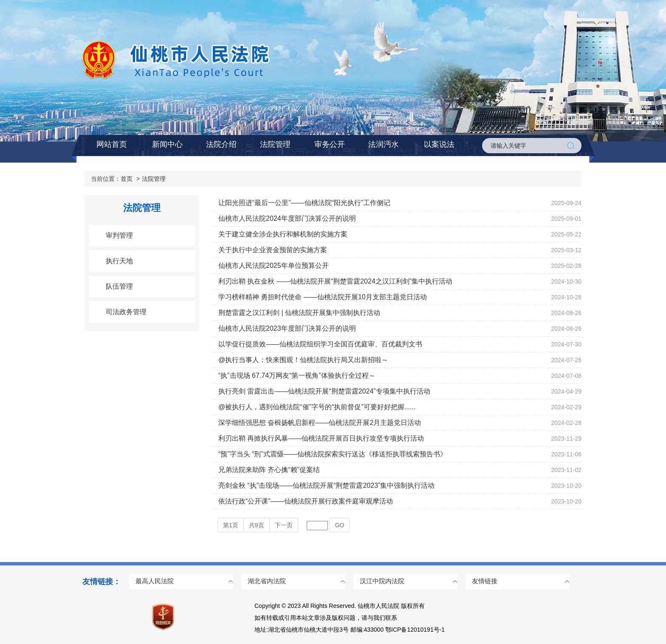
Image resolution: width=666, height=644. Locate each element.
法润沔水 (384, 144)
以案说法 (439, 144)
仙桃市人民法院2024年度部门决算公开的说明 (287, 218)
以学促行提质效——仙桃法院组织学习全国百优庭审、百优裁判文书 (320, 344)
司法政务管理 (126, 312)
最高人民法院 (155, 581)
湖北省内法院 (267, 581)
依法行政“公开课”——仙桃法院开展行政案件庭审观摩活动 (306, 501)
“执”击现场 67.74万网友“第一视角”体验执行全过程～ (297, 375)
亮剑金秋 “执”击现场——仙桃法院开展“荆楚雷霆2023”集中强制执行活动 (326, 485)
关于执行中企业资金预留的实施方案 (273, 250)
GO (340, 525)
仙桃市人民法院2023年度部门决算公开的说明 (287, 328)
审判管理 (119, 235)
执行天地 (119, 261)
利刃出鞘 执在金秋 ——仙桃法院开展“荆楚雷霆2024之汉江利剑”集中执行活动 (335, 281)
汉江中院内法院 (382, 581)
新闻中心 (167, 144)
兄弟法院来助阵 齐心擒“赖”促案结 (269, 470)
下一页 (284, 525)
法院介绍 (221, 144)
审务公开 (330, 144)
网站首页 (112, 144)
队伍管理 (119, 286)
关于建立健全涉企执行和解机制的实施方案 (283, 234)
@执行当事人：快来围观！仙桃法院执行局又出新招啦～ (303, 360)
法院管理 (275, 144)
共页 (257, 525)
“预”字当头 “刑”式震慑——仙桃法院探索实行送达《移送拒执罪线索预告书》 (333, 454)
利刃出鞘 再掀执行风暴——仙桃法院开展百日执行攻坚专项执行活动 (321, 438)
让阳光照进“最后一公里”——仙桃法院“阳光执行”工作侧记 (304, 203)
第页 (231, 525)
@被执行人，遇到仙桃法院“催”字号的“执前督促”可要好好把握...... (317, 407)
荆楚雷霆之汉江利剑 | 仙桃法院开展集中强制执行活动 (299, 313)
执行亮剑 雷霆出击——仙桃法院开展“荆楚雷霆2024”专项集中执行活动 (324, 391)
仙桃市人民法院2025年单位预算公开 (274, 266)
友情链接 (485, 581)
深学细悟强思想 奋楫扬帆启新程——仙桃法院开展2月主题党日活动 (320, 423)
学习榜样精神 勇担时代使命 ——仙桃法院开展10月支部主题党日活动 (323, 297)
